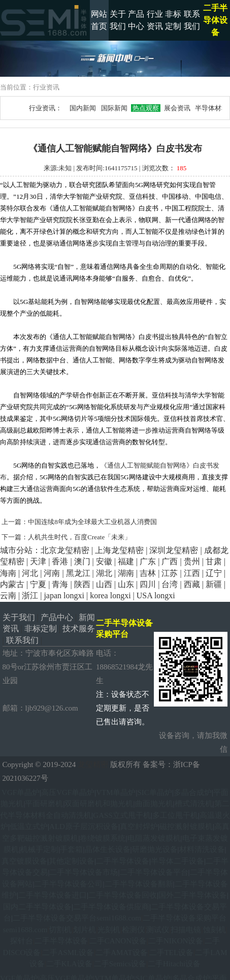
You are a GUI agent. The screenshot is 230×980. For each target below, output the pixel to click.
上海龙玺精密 (119, 550)
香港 (60, 561)
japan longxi (64, 595)
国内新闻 (83, 108)
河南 (52, 573)
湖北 (104, 573)
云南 (8, 595)
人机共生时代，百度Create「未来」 (79, 537)
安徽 (104, 561)
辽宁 (214, 573)
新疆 (214, 584)
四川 (148, 584)
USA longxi (156, 595)
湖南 (126, 573)
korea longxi (110, 595)
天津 (38, 561)
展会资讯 (177, 108)
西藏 (192, 584)
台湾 (170, 584)
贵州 (192, 561)
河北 (30, 573)
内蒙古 (12, 584)
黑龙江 (78, 573)
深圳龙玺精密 (174, 550)
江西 (192, 573)
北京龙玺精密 (65, 550)
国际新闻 (114, 108)
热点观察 (146, 108)
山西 (104, 584)
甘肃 (214, 561)
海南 (8, 573)
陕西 (82, 584)
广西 (170, 561)
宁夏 (38, 584)
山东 (126, 584)
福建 (126, 561)
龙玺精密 (93, 764)
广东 (148, 561)
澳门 (82, 561)
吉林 (148, 573)
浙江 (30, 595)
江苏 (170, 573)
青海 (60, 584)
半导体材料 (212, 108)
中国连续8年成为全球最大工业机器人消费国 (92, 522)
